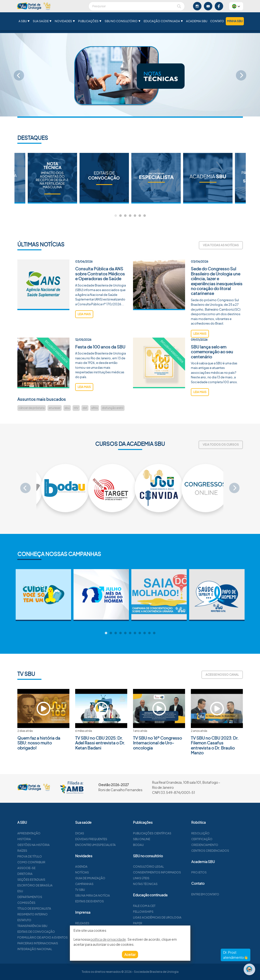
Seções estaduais (48, 880)
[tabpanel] (156, 178)
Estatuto (41, 920)
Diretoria (41, 874)
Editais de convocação (53, 932)
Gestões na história (50, 845)
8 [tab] (140, 633)
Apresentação (45, 833)
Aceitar (130, 954)
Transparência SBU (49, 926)
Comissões (43, 903)
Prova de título (46, 856)
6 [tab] (140, 216)
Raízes (39, 851)
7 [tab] (145, 216)
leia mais (84, 331)
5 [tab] (135, 216)
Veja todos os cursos (221, 445)
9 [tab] (145, 633)
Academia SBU (197, 21)
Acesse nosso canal (222, 675)
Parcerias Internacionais (54, 943)
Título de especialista (51, 909)
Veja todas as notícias (221, 245)
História (40, 839)
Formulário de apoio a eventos (59, 937)
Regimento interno (49, 914)
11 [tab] (154, 633)
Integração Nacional (51, 949)
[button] (236, 6)
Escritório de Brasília (51, 885)
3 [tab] (125, 216)
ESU (37, 891)
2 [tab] (120, 216)
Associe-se (43, 868)
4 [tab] (130, 216)
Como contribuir (48, 862)
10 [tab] (149, 633)
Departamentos (46, 897)
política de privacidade (108, 939)
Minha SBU (235, 21)
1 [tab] (116, 216)
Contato (217, 21)
